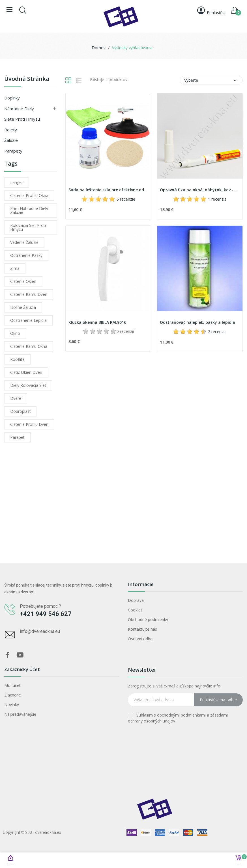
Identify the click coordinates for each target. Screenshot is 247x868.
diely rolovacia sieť (28, 385)
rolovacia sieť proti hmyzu (28, 227)
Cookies (135, 610)
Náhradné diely (19, 108)
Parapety (13, 151)
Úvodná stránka (27, 79)
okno (15, 333)
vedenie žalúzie (24, 242)
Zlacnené (13, 695)
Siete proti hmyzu (22, 119)
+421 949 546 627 (46, 614)
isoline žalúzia (23, 307)
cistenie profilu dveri (29, 424)
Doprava (136, 600)
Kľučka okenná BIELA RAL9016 (97, 322)
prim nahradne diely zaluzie (29, 210)
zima (15, 268)
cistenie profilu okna (29, 195)
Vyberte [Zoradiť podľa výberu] (211, 80)
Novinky (12, 705)
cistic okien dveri (26, 372)
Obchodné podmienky (148, 619)
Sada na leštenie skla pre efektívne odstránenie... (108, 190)
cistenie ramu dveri (29, 294)
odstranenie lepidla (28, 320)
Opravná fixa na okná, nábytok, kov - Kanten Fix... (200, 190)
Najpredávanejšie (20, 714)
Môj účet (12, 685)
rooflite (17, 359)
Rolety (11, 130)
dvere (16, 398)
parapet (17, 437)
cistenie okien (23, 281)
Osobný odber (141, 639)
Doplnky (12, 98)
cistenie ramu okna (29, 346)
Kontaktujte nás (142, 629)
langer (17, 182)
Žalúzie (11, 140)
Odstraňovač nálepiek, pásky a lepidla (197, 322)
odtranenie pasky (26, 255)
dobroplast (21, 411)
